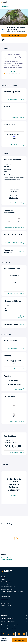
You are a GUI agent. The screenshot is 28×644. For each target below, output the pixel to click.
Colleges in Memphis (6, 558)
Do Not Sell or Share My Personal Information (12, 592)
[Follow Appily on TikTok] (19, 634)
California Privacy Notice (7, 589)
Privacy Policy (4, 584)
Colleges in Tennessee (6, 559)
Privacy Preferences (6, 605)
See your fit (7, 184)
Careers (3, 579)
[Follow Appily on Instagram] (3, 634)
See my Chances (14, 35)
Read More (14, 72)
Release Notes (5, 599)
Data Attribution (5, 594)
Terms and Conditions (6, 582)
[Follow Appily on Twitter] (9, 634)
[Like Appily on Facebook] (14, 634)
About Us (3, 577)
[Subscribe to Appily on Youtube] (24, 634)
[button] (3, 40)
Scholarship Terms (5, 597)
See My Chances (19, 640)
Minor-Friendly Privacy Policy (8, 587)
